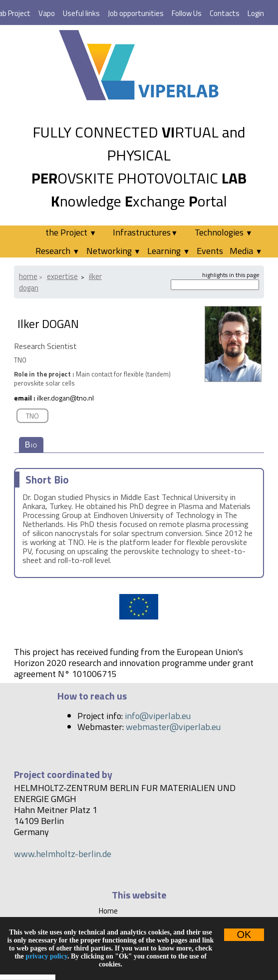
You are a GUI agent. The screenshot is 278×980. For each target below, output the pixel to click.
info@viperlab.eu (158, 716)
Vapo (47, 13)
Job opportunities (136, 13)
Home (28, 276)
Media (246, 251)
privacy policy (46, 956)
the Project (71, 232)
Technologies (224, 232)
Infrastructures (145, 232)
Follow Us (187, 13)
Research (57, 251)
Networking (114, 251)
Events (210, 251)
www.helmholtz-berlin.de (63, 854)
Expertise (62, 276)
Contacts (225, 13)
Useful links (81, 13)
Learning (168, 251)
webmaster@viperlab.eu (173, 727)
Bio (31, 445)
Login (256, 13)
